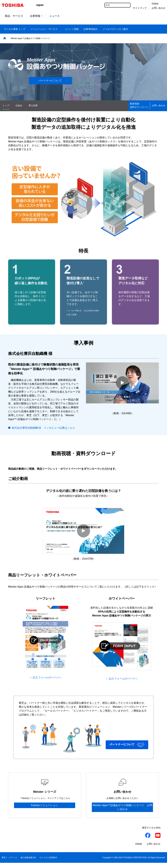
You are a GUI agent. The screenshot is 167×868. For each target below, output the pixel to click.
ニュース (54, 16)
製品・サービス (14, 16)
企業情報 (36, 16)
